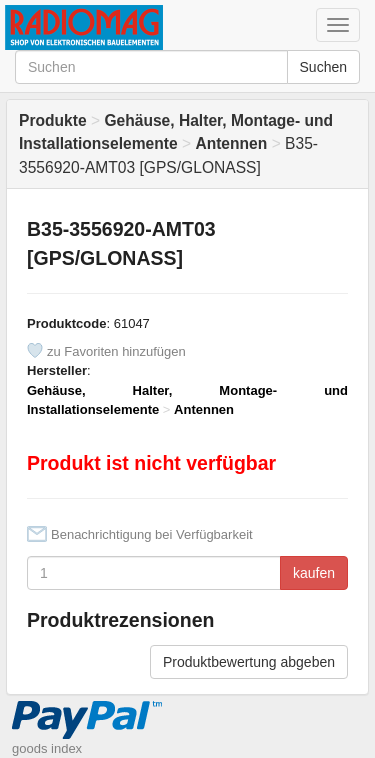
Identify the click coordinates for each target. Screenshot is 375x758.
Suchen (323, 67)
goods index (47, 748)
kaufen (314, 573)
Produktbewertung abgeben (249, 662)
